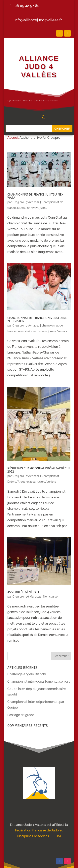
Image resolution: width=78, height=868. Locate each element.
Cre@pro (18, 202)
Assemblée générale (24, 592)
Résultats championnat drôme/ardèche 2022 (39, 470)
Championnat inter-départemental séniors (39, 682)
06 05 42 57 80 (27, 6)
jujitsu (43, 208)
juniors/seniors (58, 331)
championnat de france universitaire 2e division (37, 319)
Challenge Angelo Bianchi (27, 674)
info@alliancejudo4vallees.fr (38, 20)
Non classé (50, 597)
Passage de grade (21, 715)
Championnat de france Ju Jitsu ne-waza (35, 196)
